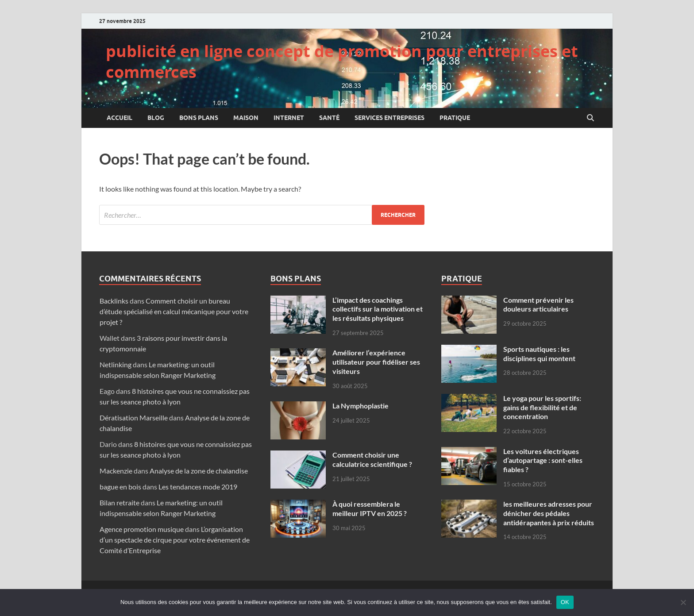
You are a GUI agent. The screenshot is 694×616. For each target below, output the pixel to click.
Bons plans (199, 118)
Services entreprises (389, 118)
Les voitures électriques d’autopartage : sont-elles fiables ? (543, 460)
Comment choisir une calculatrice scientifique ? (372, 459)
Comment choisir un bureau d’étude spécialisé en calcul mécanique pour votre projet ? (174, 311)
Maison (246, 118)
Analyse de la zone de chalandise (199, 471)
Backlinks (114, 301)
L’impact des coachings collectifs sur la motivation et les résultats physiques (378, 309)
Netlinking (116, 364)
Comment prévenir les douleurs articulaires (538, 304)
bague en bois (120, 487)
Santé (329, 118)
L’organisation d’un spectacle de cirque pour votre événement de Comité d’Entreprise (175, 540)
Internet (289, 118)
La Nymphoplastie (361, 406)
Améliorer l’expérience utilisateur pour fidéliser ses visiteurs (376, 362)
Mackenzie (116, 471)
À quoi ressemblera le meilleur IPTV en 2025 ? (370, 508)
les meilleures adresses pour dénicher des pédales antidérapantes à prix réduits (549, 513)
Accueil (120, 118)
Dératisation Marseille (134, 418)
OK (565, 602)
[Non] (683, 602)
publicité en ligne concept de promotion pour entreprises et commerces (342, 62)
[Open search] (590, 118)
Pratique (455, 118)
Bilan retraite (120, 502)
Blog (156, 118)
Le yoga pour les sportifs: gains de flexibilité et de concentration (542, 407)
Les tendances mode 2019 (198, 487)
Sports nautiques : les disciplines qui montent (539, 354)
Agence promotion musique (142, 529)
